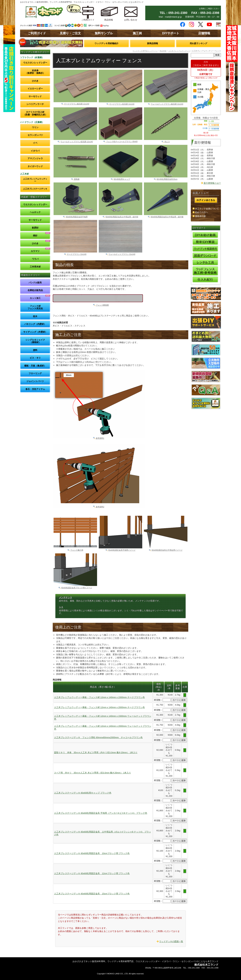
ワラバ (35, 259)
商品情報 (163, 51)
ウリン (35, 127)
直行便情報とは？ (212, 183)
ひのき (35, 81)
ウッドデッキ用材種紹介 (107, 43)
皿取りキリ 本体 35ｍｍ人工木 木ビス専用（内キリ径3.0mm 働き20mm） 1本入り (96, 752)
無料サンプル (104, 33)
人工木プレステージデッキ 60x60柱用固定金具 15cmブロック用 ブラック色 (92, 894)
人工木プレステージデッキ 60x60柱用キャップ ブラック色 (83, 793)
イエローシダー (35, 89)
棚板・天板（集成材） (35, 366)
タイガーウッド (35, 166)
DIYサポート (171, 33)
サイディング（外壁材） (35, 332)
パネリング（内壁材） (35, 324)
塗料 (35, 350)
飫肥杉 (35, 228)
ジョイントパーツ (35, 381)
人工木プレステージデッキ (35, 189)
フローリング (35, 373)
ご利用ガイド (37, 33)
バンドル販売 (35, 283)
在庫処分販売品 (35, 290)
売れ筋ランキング (198, 43)
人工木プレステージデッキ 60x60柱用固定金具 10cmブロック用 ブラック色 (92, 853)
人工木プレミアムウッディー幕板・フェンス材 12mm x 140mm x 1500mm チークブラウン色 (99, 697)
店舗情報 (204, 33)
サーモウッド (35, 96)
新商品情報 (153, 43)
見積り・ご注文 (70, 33)
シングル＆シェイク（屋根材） (35, 341)
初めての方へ (202, 212)
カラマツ (35, 251)
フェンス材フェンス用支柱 (35, 307)
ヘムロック (35, 212)
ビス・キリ (35, 358)
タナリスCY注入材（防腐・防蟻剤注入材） (35, 113)
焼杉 (35, 236)
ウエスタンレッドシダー (35, 63)
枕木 (35, 316)
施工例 (137, 33)
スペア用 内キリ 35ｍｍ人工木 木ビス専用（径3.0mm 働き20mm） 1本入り (92, 773)
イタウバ (35, 151)
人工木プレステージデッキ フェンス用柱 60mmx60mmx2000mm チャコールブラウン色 (98, 737)
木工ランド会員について (207, 209)
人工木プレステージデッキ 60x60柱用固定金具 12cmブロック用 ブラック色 (92, 873)
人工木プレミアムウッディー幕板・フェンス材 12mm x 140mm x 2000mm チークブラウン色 (99, 707)
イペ (35, 143)
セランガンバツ (35, 135)
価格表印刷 (200, 216)
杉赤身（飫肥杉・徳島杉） (35, 72)
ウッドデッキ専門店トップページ (145, 51)
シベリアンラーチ (35, 104)
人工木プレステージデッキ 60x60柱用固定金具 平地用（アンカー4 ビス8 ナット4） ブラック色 (101, 813)
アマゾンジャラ (35, 158)
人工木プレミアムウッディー (35, 180)
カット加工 (35, 298)
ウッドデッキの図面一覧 (171, 941)
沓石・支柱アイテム (35, 389)
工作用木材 (35, 267)
